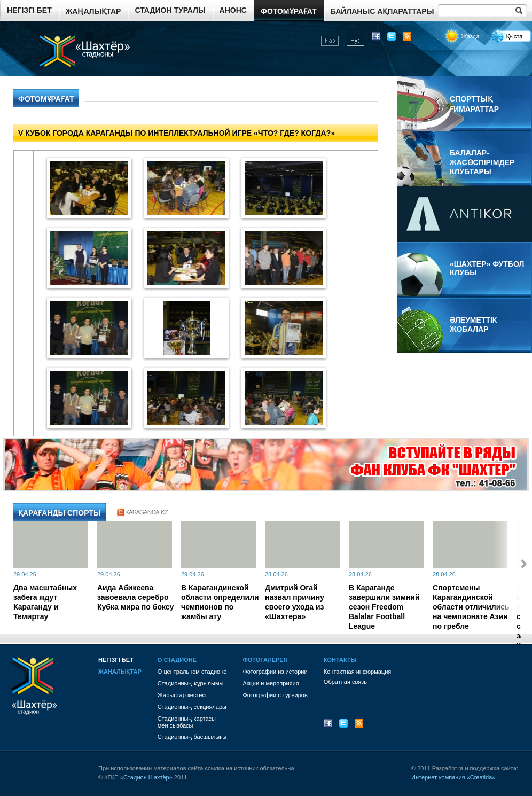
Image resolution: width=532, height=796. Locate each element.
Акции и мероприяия (271, 683)
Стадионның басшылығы (192, 737)
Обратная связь (345, 682)
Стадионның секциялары (192, 707)
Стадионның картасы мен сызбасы (187, 722)
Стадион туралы (170, 10)
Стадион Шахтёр (146, 777)
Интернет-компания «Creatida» (453, 777)
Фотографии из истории (275, 672)
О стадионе (177, 660)
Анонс (233, 10)
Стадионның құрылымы (191, 683)
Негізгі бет (29, 10)
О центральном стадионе (192, 672)
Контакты (340, 660)
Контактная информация (357, 672)
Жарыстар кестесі (182, 695)
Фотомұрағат (289, 11)
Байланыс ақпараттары (382, 11)
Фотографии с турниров (275, 695)
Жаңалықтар (93, 11)
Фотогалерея (265, 660)
